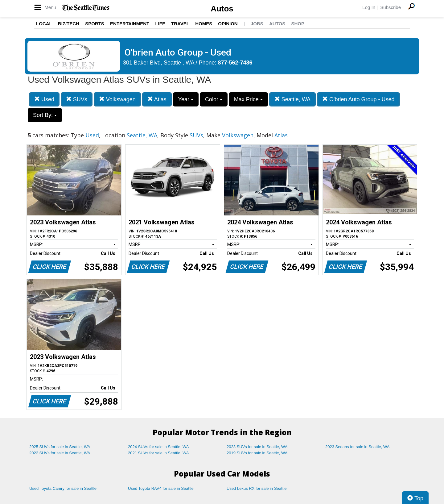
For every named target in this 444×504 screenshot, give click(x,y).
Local (44, 24)
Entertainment (130, 24)
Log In (369, 7)
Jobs (257, 24)
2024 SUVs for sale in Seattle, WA (158, 447)
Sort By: (45, 115)
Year (186, 99)
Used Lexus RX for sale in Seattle (257, 488)
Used (44, 99)
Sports (95, 24)
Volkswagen (117, 99)
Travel (180, 24)
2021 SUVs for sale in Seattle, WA (158, 453)
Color (214, 99)
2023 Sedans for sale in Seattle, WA (357, 447)
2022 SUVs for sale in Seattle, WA (60, 453)
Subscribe (391, 7)
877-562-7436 (235, 63)
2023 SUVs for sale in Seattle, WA (257, 447)
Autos (222, 9)
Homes (204, 24)
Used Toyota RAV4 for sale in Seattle (161, 488)
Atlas (157, 99)
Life (160, 24)
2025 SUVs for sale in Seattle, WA (60, 447)
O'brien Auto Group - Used (358, 99)
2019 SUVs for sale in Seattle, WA (257, 453)
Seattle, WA (292, 99)
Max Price (248, 99)
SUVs (77, 99)
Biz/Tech (69, 24)
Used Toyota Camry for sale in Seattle (63, 488)
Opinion (228, 24)
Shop (298, 24)
